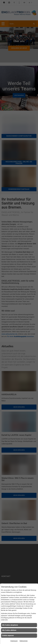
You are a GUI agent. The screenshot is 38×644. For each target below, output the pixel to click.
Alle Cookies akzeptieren (10, 625)
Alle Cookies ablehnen (9, 630)
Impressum (14, 641)
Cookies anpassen (8, 635)
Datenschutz (24, 641)
